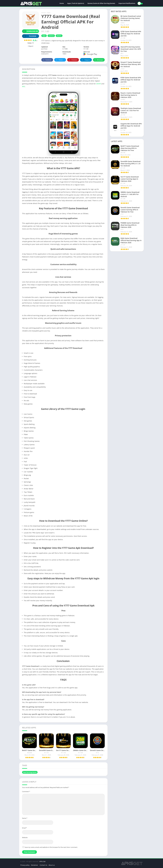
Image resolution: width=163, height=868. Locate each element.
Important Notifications (127, 3)
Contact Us (43, 865)
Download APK (30, 31)
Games (59, 36)
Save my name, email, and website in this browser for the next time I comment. (51, 847)
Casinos (51, 36)
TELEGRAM (29, 36)
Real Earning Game (30, 772)
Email (24, 828)
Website (25, 837)
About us (52, 865)
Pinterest (73, 60)
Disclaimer (35, 865)
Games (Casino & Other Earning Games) (101, 3)
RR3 (24, 86)
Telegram (86, 60)
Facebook (47, 60)
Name (25, 818)
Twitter (59, 60)
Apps (49, 13)
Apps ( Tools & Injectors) (76, 3)
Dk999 (99, 84)
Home (62, 3)
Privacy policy (25, 865)
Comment (26, 792)
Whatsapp (99, 60)
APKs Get (42, 861)
